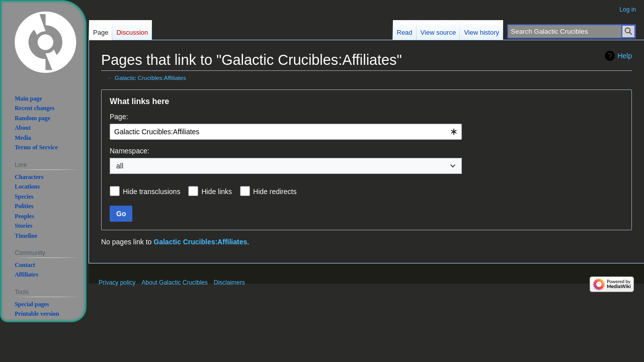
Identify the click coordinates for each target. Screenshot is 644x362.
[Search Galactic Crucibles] (572, 31)
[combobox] (286, 132)
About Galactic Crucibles (174, 283)
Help (625, 56)
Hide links (217, 192)
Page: (119, 117)
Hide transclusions (151, 192)
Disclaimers (229, 283)
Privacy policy (117, 283)
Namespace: (130, 151)
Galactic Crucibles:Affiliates (150, 78)
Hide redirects (275, 192)
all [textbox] (120, 166)
